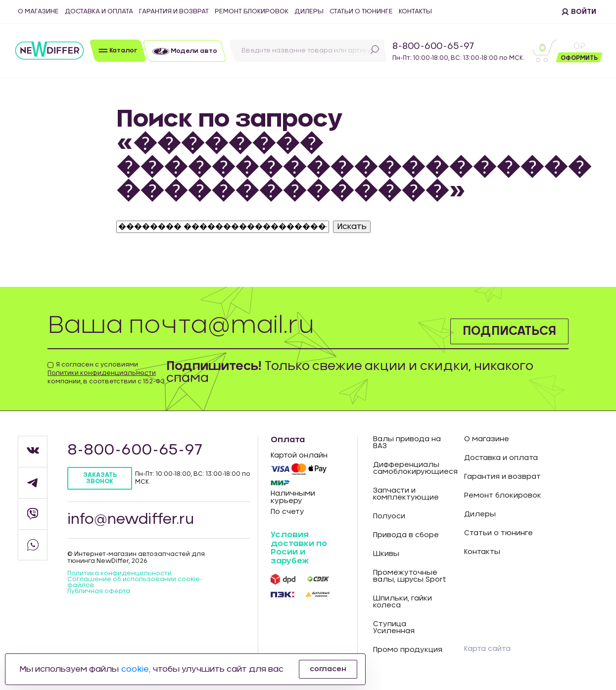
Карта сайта (487, 649)
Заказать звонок (100, 478)
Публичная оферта (99, 591)
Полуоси (389, 516)
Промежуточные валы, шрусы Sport (410, 576)
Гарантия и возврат (174, 12)
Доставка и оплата (99, 12)
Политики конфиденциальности (102, 373)
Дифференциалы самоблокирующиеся (411, 468)
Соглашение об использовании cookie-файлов (135, 582)
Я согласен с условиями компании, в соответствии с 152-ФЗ (106, 373)
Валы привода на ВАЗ (407, 443)
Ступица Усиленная (394, 628)
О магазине (38, 12)
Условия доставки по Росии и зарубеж (299, 548)
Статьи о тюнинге (361, 12)
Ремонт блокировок (252, 12)
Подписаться (509, 331)
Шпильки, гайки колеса (403, 602)
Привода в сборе (406, 535)
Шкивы (386, 554)
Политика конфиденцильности (119, 573)
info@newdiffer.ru (131, 520)
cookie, (136, 669)
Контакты (415, 12)
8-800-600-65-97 (433, 46)
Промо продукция (408, 650)
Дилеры (309, 12)
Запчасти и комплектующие (406, 494)
